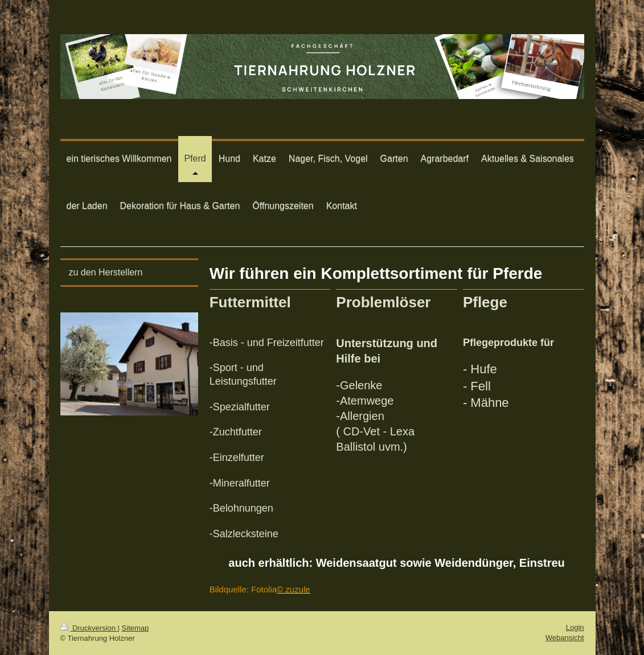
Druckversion (89, 628)
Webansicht (565, 638)
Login (575, 627)
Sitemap (136, 628)
